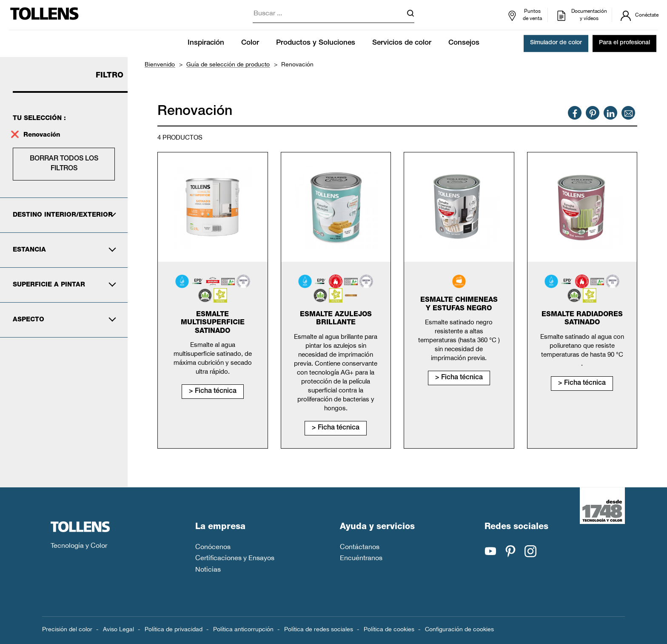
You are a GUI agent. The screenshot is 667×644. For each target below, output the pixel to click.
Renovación (42, 135)
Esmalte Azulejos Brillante (336, 319)
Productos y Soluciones (316, 43)
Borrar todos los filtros (64, 164)
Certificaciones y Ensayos (235, 558)
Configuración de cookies (459, 629)
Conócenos (213, 547)
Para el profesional (624, 43)
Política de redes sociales (319, 629)
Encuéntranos (361, 558)
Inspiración (206, 43)
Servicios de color (402, 43)
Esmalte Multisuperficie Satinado (213, 323)
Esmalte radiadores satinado (582, 319)
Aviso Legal (118, 629)
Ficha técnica (216, 392)
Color (250, 43)
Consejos (464, 43)
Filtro (110, 76)
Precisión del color (67, 629)
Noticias (208, 569)
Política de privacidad (174, 629)
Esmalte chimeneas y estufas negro (459, 305)
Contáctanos (360, 547)
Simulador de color (556, 43)
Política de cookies (389, 629)
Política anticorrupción (243, 629)
